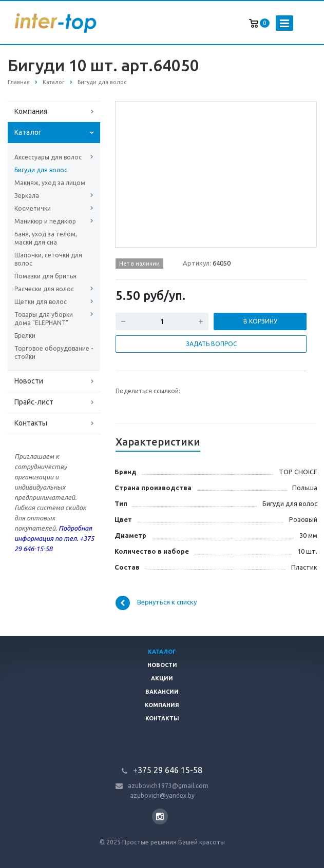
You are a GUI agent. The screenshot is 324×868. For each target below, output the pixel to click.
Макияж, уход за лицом (50, 183)
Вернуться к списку (156, 603)
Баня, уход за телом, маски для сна (46, 238)
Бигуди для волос (41, 170)
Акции (162, 678)
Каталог (28, 132)
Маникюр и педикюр (45, 221)
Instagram (160, 816)
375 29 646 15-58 (168, 770)
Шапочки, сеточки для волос (48, 259)
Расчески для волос (44, 289)
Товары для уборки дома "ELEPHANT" (44, 319)
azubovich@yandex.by (162, 795)
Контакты (31, 423)
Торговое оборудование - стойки (54, 352)
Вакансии (162, 692)
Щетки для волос (41, 302)
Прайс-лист (34, 402)
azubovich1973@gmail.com (168, 786)
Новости (29, 381)
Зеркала (27, 196)
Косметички (33, 208)
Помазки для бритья (45, 276)
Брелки (25, 336)
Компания (31, 111)
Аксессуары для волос (48, 157)
